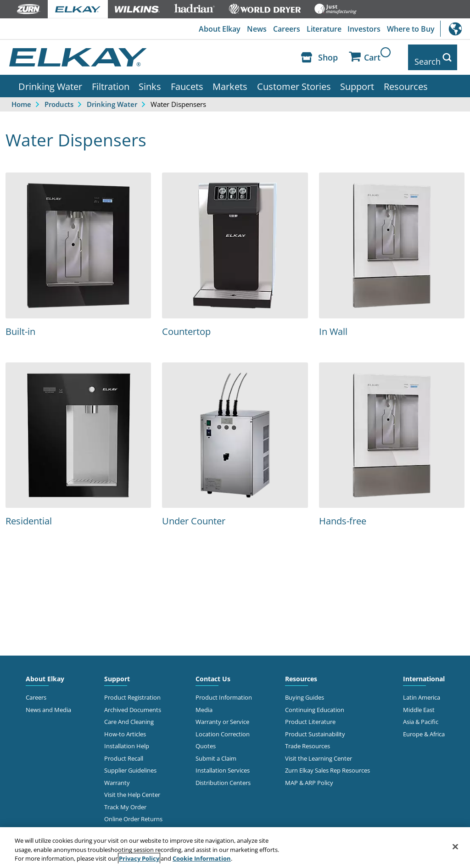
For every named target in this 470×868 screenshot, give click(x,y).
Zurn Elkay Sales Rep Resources (327, 763)
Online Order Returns (133, 812)
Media (204, 703)
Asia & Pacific (421, 715)
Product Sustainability (315, 727)
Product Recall (124, 751)
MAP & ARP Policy (309, 776)
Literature (321, 29)
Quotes (206, 740)
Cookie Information (202, 858)
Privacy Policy (139, 858)
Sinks (150, 79)
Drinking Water (50, 79)
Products (59, 97)
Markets (230, 79)
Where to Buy (410, 29)
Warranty (117, 776)
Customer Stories (294, 79)
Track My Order (125, 800)
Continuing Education (315, 703)
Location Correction (223, 727)
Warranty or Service (222, 715)
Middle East (419, 703)
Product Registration (132, 691)
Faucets (187, 79)
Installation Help (127, 740)
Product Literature (310, 715)
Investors (363, 29)
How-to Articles (125, 727)
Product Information (224, 691)
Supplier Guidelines (130, 763)
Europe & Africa (424, 727)
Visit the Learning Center (319, 751)
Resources (406, 79)
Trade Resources (308, 740)
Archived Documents (133, 703)
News (252, 29)
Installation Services (223, 763)
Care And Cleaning (129, 715)
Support (357, 79)
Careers (283, 29)
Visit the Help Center (132, 788)
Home (21, 97)
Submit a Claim (216, 751)
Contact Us (213, 672)
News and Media (48, 703)
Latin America (422, 691)
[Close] (455, 846)
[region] (235, 848)
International (455, 29)
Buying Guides (305, 691)
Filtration (111, 79)
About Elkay (214, 29)
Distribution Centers (223, 776)
